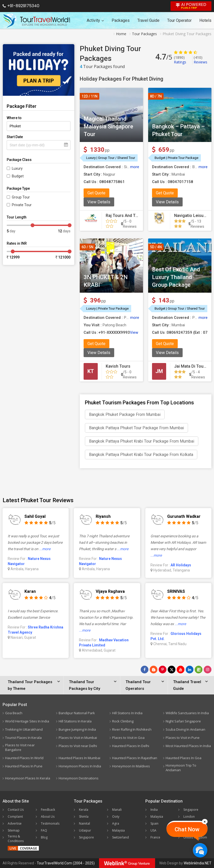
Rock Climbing (123, 721)
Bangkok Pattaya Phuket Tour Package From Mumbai (136, 428)
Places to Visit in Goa (128, 738)
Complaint (15, 817)
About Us (48, 817)
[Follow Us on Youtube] (181, 670)
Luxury (17, 168)
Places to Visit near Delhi (78, 746)
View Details (99, 202)
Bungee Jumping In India (77, 729)
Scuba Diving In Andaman (185, 729)
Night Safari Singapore (183, 721)
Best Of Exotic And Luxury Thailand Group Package (176, 277)
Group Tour (21, 197)
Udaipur (85, 830)
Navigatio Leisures (192, 216)
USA (153, 830)
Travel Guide (148, 20)
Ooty (116, 817)
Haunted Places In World (24, 758)
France (155, 837)
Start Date (15, 137)
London (189, 817)
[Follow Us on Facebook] (145, 670)
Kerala (84, 810)
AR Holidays (181, 565)
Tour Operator (179, 20)
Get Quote (96, 193)
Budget (18, 176)
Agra (116, 823)
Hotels (205, 20)
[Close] (205, 822)
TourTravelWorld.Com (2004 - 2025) (66, 863)
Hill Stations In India (127, 713)
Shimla (84, 817)
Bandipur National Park (77, 713)
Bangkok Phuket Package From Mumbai (125, 414)
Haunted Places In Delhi (131, 746)
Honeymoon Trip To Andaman (181, 768)
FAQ (44, 830)
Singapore (86, 837)
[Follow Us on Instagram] (208, 670)
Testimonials (50, 823)
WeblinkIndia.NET (198, 863)
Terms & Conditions (16, 839)
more (135, 167)
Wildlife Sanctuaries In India (187, 713)
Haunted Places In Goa (184, 758)
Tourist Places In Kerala (23, 738)
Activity (95, 20)
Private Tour (22, 205)
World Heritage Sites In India (27, 721)
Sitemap (14, 830)
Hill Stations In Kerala (75, 721)
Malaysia (118, 830)
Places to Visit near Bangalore (20, 747)
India (154, 810)
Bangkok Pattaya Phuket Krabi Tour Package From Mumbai (142, 441)
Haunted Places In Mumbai (79, 758)
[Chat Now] (200, 850)
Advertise (15, 823)
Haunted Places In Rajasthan (135, 758)
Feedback (48, 810)
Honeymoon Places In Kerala (28, 778)
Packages (121, 20)
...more (45, 549)
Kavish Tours (118, 366)
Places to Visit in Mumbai (78, 738)
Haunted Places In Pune (24, 766)
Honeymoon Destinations (79, 778)
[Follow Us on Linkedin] (190, 670)
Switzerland (121, 837)
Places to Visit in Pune (183, 738)
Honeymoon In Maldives (131, 766)
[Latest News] (154, 670)
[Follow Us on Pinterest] (163, 670)
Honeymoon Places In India (80, 766)
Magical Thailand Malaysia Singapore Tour (108, 126)
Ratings (180, 60)
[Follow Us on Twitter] (172, 670)
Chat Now (187, 829)
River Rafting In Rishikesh (132, 729)
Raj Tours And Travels (126, 216)
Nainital (84, 823)
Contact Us (16, 810)
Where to (14, 118)
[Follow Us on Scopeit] (199, 670)
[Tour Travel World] (37, 21)
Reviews (200, 60)
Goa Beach (14, 713)
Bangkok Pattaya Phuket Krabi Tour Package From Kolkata (141, 455)
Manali (117, 810)
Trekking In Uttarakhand (24, 729)
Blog (44, 837)
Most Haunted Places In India (188, 746)
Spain (154, 823)
